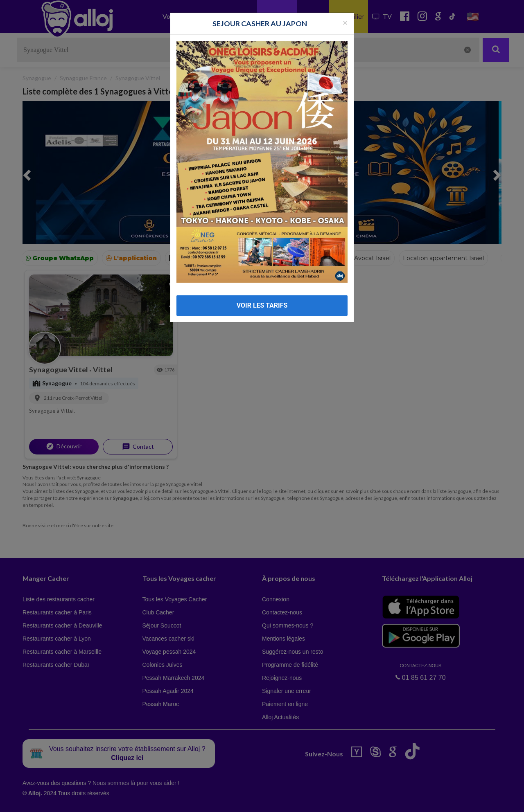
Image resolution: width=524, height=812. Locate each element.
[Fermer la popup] (345, 22)
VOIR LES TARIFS (262, 305)
